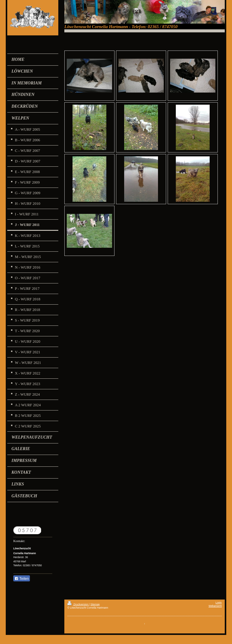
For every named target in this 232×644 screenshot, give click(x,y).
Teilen (22, 579)
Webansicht (215, 606)
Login (219, 603)
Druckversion (78, 604)
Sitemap (95, 604)
